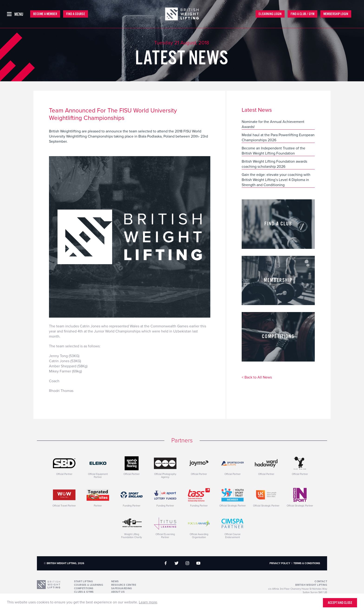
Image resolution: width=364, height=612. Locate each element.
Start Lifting (83, 581)
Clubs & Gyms (84, 592)
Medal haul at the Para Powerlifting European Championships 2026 (278, 138)
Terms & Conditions (307, 563)
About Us (118, 592)
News (115, 581)
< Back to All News (257, 378)
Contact (321, 581)
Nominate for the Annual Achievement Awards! (273, 124)
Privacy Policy (280, 563)
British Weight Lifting (311, 585)
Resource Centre (124, 585)
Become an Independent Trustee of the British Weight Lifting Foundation (273, 151)
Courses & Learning (89, 585)
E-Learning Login (270, 14)
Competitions (84, 588)
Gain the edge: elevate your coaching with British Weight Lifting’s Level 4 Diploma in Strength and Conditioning (276, 180)
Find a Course (76, 14)
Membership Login (336, 14)
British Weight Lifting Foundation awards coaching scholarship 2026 (274, 164)
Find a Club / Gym (302, 14)
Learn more (148, 602)
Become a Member (45, 14)
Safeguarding (122, 588)
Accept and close (340, 603)
